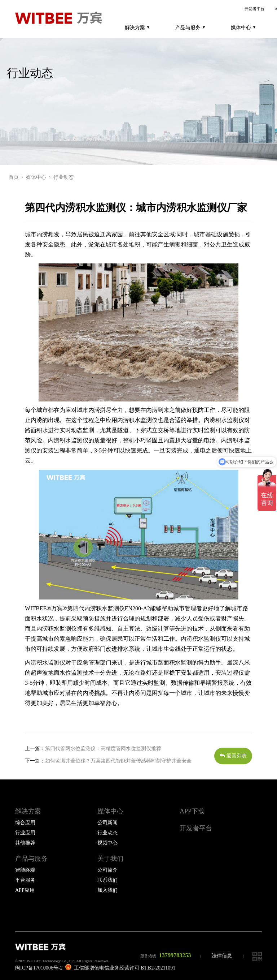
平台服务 (25, 880)
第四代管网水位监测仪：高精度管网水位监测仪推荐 (103, 748)
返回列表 (233, 756)
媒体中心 (243, 27)
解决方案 (137, 27)
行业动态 (63, 177)
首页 (14, 177)
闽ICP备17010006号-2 (39, 968)
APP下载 (192, 811)
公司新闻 (107, 823)
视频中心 (107, 843)
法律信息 (222, 956)
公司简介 (107, 870)
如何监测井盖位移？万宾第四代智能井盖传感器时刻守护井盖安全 (118, 761)
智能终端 (25, 870)
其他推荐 (25, 843)
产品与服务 (190, 27)
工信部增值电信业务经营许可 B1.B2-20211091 (120, 968)
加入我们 (107, 890)
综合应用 (25, 823)
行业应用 (25, 833)
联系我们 (107, 880)
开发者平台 (254, 9)
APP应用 (25, 890)
